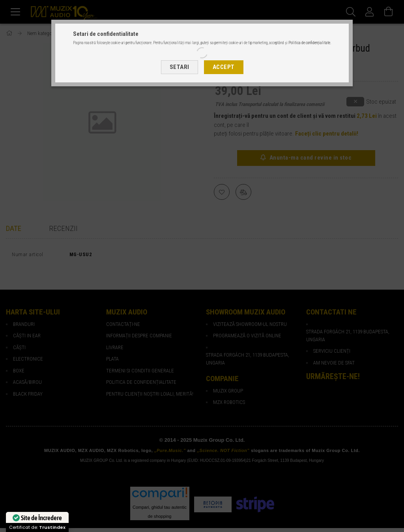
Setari (180, 67)
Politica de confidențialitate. (310, 43)
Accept (224, 67)
